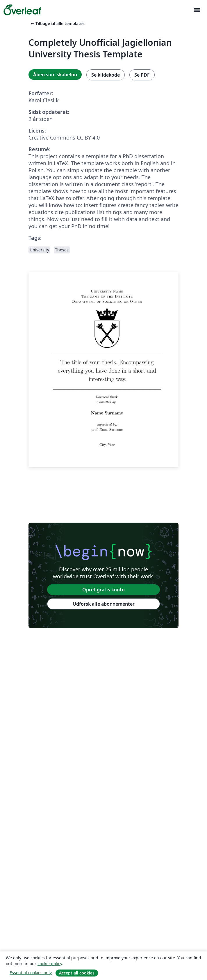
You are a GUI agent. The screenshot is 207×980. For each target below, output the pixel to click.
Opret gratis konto (103, 590)
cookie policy (50, 964)
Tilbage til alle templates (57, 23)
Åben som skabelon (55, 75)
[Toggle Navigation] (197, 10)
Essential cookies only (31, 973)
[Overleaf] (22, 10)
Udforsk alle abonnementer (104, 604)
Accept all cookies (77, 973)
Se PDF (142, 75)
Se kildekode (106, 75)
